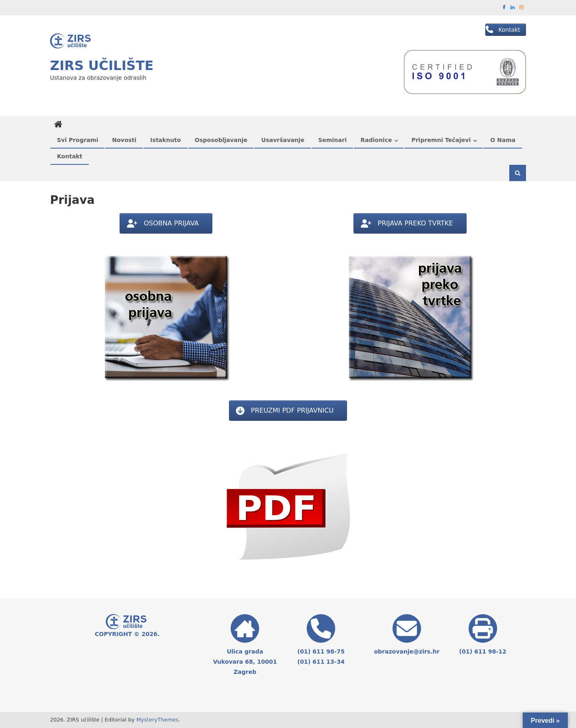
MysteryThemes (157, 720)
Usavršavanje (283, 140)
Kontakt (70, 156)
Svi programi (77, 140)
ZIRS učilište (102, 66)
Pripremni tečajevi (441, 140)
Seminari (332, 140)
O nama (503, 140)
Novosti (124, 140)
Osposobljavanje (221, 140)
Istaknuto (165, 140)
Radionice (376, 140)
